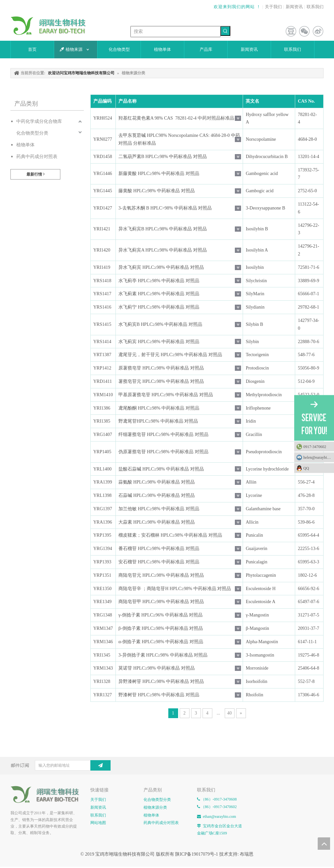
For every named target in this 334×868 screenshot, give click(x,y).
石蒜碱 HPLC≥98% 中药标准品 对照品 (157, 495)
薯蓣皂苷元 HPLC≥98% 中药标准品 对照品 (161, 381)
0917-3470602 (315, 447)
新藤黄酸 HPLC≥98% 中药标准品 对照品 (159, 174)
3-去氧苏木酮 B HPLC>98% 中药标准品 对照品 (165, 208)
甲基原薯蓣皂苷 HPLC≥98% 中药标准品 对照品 (166, 395)
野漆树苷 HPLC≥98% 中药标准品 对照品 (159, 695)
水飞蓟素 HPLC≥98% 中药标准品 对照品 (159, 294)
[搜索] (175, 32)
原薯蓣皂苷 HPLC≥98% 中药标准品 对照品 (161, 368)
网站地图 (98, 823)
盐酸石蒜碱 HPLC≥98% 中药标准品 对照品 (161, 469)
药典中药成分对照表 (37, 157)
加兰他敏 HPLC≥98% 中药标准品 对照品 (159, 509)
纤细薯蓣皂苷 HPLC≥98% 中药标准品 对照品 (163, 434)
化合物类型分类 (32, 133)
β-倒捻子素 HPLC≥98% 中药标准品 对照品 (161, 628)
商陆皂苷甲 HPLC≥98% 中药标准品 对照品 (161, 602)
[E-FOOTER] (47, 795)
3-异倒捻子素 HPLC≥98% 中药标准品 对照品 (163, 655)
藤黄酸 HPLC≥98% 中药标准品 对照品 (157, 191)
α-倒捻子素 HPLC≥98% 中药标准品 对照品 (161, 642)
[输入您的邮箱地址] (69, 765)
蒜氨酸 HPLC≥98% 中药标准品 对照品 (157, 482)
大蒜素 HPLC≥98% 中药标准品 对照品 (157, 522)
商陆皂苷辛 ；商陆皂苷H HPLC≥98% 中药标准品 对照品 (175, 589)
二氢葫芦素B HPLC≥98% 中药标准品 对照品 (163, 157)
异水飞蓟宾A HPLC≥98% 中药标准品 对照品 (163, 250)
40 (230, 713)
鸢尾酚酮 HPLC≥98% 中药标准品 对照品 (159, 408)
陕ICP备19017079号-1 (197, 854)
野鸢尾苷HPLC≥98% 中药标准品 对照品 (158, 421)
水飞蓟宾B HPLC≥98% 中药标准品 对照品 (160, 324)
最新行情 (36, 174)
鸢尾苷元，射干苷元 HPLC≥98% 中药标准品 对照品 (170, 355)
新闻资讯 (294, 7)
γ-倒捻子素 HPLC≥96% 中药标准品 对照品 (160, 615)
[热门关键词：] (225, 31)
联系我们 (315, 7)
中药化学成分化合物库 (39, 121)
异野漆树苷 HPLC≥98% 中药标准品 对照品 (161, 681)
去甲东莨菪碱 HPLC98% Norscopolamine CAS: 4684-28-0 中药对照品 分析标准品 (179, 139)
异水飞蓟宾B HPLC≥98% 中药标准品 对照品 (163, 229)
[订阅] (100, 765)
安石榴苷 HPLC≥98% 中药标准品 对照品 (159, 562)
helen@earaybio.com (319, 457)
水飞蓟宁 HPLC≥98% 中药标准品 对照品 (159, 307)
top (324, 844)
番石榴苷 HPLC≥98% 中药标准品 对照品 (159, 549)
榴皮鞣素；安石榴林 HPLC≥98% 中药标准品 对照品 (170, 535)
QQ (317, 468)
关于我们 (273, 7)
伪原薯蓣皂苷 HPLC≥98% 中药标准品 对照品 (163, 452)
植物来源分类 (155, 807)
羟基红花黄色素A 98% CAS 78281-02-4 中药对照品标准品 (176, 118)
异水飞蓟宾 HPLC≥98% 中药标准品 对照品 (161, 267)
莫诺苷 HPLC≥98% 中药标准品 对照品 (157, 668)
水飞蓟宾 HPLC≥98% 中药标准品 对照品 (159, 342)
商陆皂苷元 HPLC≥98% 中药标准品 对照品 (161, 575)
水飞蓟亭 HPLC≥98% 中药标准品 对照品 (159, 281)
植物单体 (25, 145)
